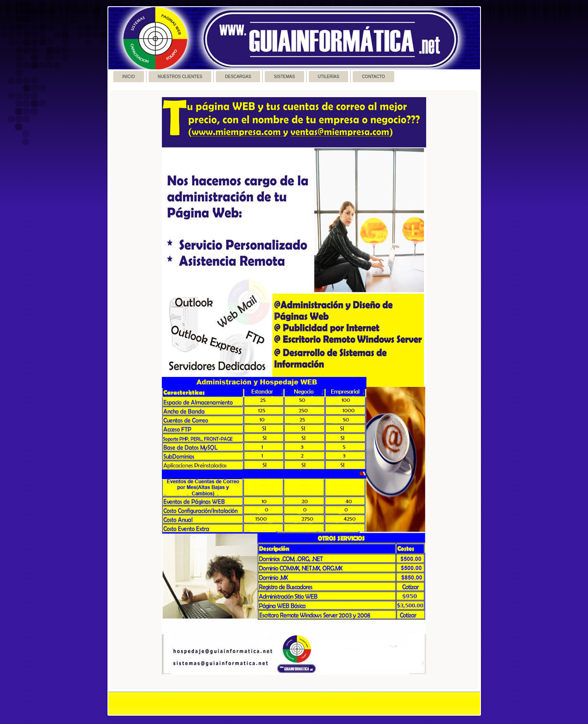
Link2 (294, 700)
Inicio (129, 77)
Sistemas (284, 77)
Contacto (373, 77)
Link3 (307, 700)
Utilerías (329, 77)
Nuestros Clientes (180, 77)
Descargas (238, 77)
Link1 (281, 700)
